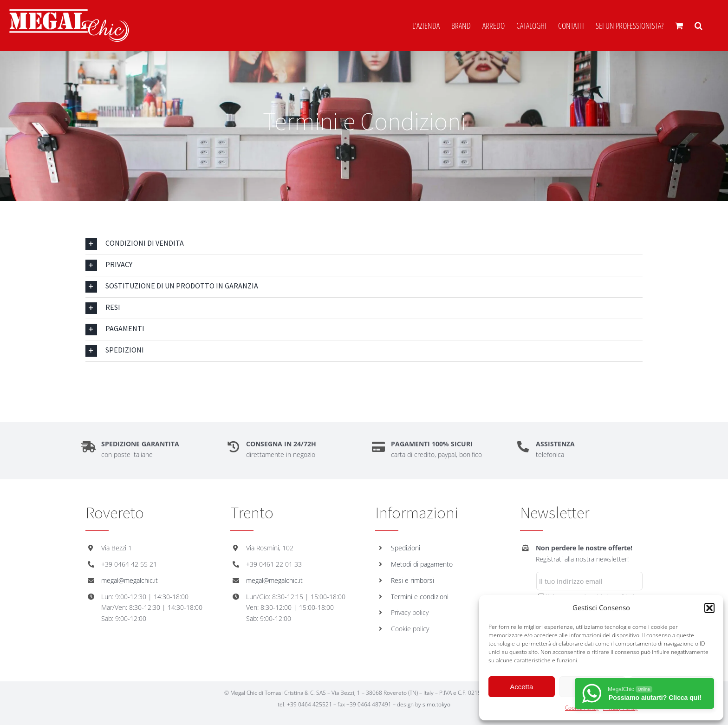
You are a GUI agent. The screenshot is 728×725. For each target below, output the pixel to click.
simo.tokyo (436, 704)
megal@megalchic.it (130, 580)
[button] (709, 608)
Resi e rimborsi (413, 580)
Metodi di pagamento (422, 564)
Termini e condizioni (420, 597)
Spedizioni (406, 548)
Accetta (521, 687)
